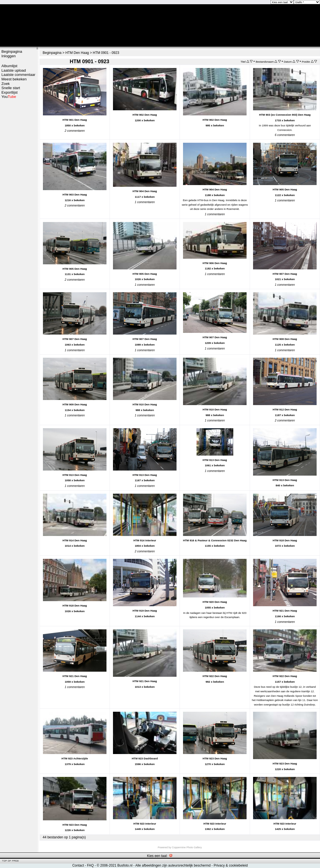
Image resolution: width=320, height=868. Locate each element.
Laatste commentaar (18, 75)
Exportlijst (9, 92)
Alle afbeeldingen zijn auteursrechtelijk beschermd (173, 865)
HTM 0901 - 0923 (106, 53)
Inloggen (9, 56)
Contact (78, 865)
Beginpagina (12, 51)
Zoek (6, 84)
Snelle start (11, 88)
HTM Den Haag (77, 53)
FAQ (90, 865)
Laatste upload (14, 70)
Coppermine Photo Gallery (187, 847)
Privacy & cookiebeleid (231, 865)
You (9, 97)
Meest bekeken (14, 79)
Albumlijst (9, 66)
